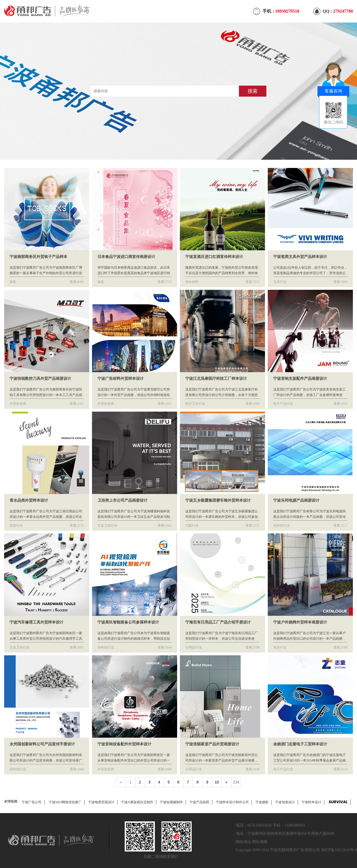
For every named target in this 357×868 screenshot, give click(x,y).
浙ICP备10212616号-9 (339, 850)
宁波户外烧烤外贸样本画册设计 (300, 622)
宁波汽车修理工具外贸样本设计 (37, 622)
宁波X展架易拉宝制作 (137, 802)
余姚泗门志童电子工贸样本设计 (300, 744)
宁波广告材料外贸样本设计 (121, 379)
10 (217, 782)
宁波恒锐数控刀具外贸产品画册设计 (40, 379)
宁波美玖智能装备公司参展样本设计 (128, 622)
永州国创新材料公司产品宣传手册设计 (42, 744)
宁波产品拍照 (199, 802)
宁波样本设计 (311, 802)
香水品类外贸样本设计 (29, 500)
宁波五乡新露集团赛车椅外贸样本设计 (218, 500)
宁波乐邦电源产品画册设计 (296, 500)
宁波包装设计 (285, 802)
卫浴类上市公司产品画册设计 (122, 500)
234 (236, 782)
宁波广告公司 (32, 802)
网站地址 (244, 842)
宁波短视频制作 (171, 802)
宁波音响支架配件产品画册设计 (300, 379)
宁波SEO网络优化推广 (65, 802)
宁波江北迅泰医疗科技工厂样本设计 (216, 379)
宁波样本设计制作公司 (232, 802)
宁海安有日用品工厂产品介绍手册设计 (218, 622)
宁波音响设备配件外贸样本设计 (124, 744)
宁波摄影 (262, 802)
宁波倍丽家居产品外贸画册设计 (212, 744)
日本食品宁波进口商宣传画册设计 (126, 257)
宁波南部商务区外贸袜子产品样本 (38, 257)
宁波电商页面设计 (101, 802)
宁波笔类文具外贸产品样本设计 (300, 257)
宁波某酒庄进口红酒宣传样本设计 (214, 257)
